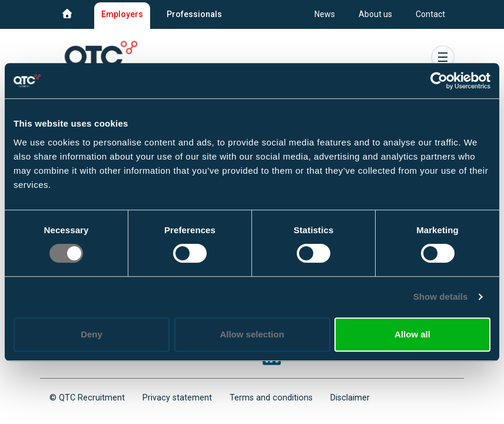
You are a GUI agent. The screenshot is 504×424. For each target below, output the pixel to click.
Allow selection (252, 334)
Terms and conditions (271, 398)
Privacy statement (177, 398)
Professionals (194, 14)
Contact (430, 14)
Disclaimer (350, 398)
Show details (441, 297)
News (325, 14)
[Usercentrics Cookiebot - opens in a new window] (439, 81)
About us (375, 14)
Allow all (412, 334)
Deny (92, 334)
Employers (122, 14)
